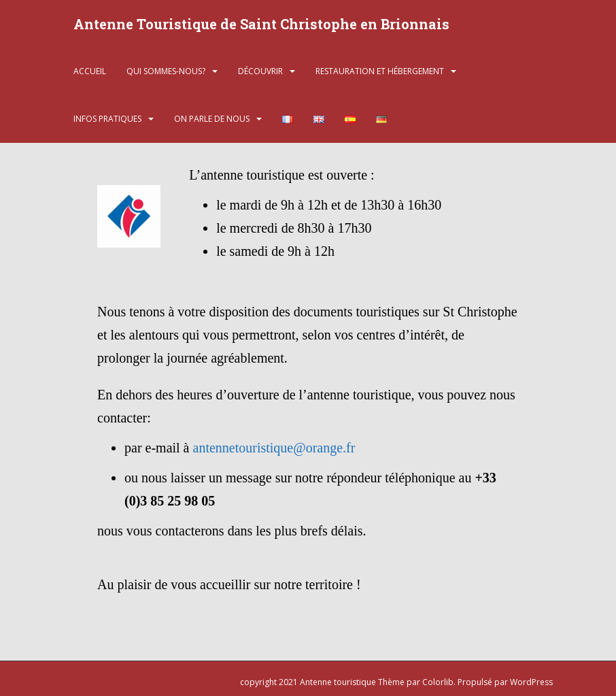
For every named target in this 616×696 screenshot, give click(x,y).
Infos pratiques (107, 119)
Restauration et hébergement (380, 71)
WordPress (531, 682)
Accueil (90, 71)
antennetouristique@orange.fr (274, 448)
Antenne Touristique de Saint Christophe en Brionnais (261, 24)
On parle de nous (212, 119)
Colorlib (438, 682)
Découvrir (260, 71)
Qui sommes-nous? (166, 71)
